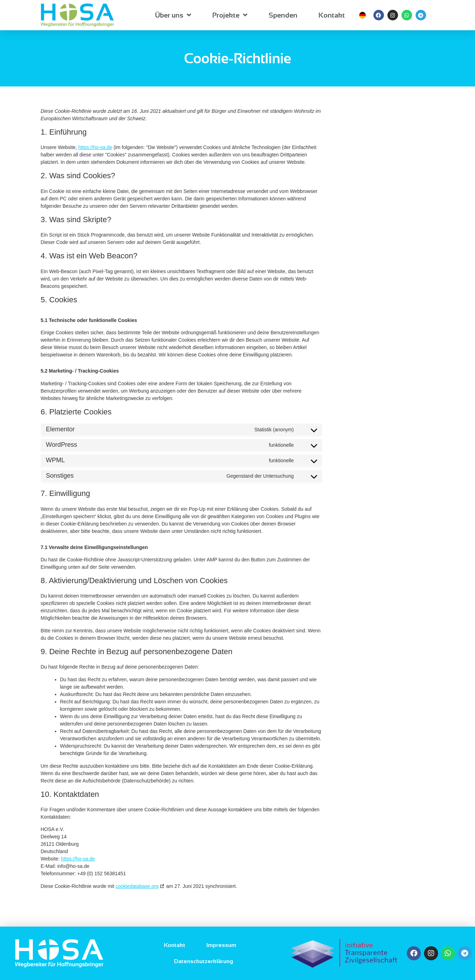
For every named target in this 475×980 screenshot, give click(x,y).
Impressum (221, 945)
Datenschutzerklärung (204, 961)
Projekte (230, 15)
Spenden (283, 15)
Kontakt (332, 15)
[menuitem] (362, 15)
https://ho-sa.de (95, 147)
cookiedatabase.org (137, 886)
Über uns (173, 15)
